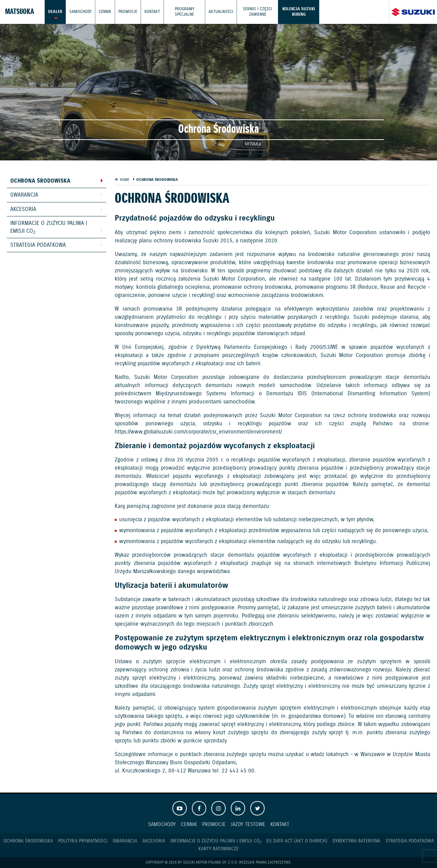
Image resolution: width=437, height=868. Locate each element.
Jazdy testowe (248, 824)
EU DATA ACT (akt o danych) (297, 841)
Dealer (55, 12)
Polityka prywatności (83, 841)
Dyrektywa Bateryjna (356, 841)
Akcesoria (23, 209)
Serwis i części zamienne (257, 12)
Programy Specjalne (185, 12)
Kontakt (152, 12)
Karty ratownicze (218, 849)
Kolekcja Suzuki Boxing (299, 12)
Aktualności (221, 12)
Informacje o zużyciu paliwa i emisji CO (49, 227)
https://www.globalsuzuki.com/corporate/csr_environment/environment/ (198, 432)
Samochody (80, 12)
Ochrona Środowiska (40, 181)
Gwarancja (24, 195)
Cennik (105, 12)
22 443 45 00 (238, 771)
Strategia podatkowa (38, 245)
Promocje (128, 12)
